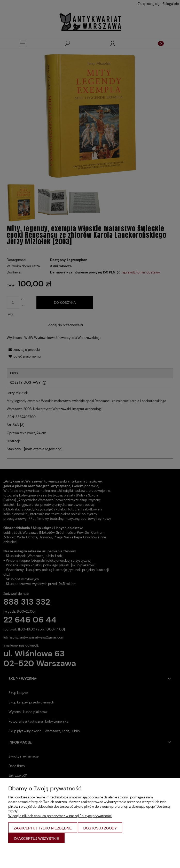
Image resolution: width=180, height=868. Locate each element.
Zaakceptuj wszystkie (36, 839)
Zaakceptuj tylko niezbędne (43, 828)
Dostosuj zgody (100, 828)
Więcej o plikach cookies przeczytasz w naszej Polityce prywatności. (60, 816)
